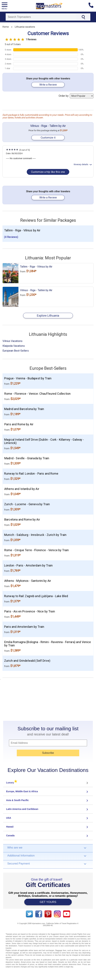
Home (6, 27)
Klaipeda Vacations (14, 346)
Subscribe (48, 753)
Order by (76, 96)
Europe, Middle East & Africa (22, 791)
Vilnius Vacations (12, 341)
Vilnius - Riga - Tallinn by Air (48, 126)
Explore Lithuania (48, 316)
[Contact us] (92, 6)
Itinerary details (83, 164)
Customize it (48, 138)
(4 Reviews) (11, 237)
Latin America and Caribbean (22, 809)
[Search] (41, 17)
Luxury (12, 783)
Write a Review (48, 85)
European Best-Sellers (16, 351)
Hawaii (10, 827)
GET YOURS (48, 902)
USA (9, 818)
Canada (10, 836)
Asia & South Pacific (17, 800)
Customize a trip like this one (48, 172)
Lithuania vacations (25, 27)
